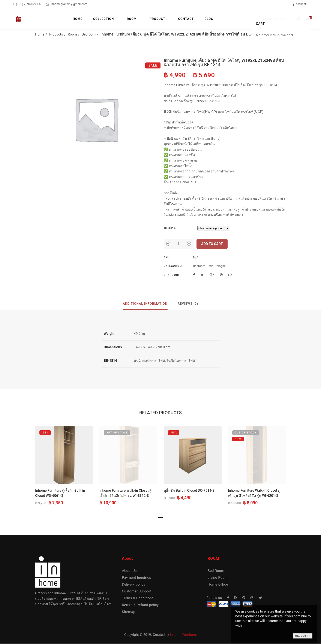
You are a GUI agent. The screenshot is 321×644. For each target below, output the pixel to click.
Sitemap (129, 612)
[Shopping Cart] (308, 19)
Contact (186, 19)
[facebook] (301, 4)
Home (78, 19)
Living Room (218, 578)
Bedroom (89, 34)
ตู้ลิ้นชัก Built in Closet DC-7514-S (189, 490)
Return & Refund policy (140, 605)
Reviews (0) (188, 304)
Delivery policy (134, 584)
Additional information (145, 304)
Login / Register (274, 19)
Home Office (218, 584)
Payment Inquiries (136, 578)
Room (132, 19)
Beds (210, 266)
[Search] (299, 19)
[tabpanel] (64, 466)
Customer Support (137, 591)
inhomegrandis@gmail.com (69, 4)
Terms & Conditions (138, 598)
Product (157, 19)
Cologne (220, 266)
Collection (104, 19)
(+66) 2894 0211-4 (28, 4)
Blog (209, 19)
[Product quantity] (179, 244)
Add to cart (212, 244)
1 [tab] (160, 517)
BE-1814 (170, 228)
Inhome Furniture (183, 635)
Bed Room (216, 571)
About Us (129, 571)
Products (56, 34)
